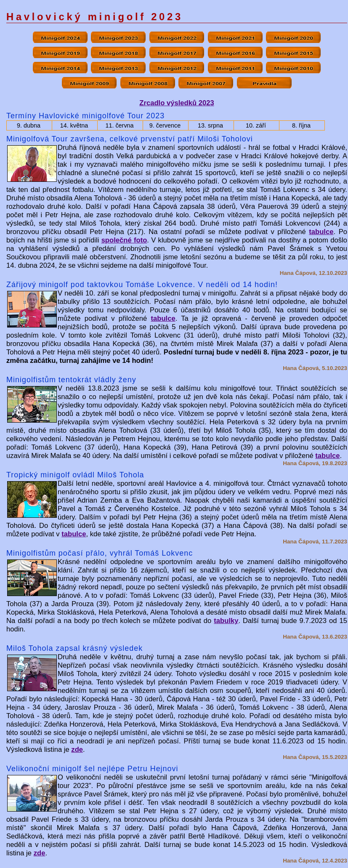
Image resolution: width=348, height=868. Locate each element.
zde (77, 750)
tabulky (226, 621)
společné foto (124, 240)
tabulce (321, 232)
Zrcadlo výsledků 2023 (177, 103)
